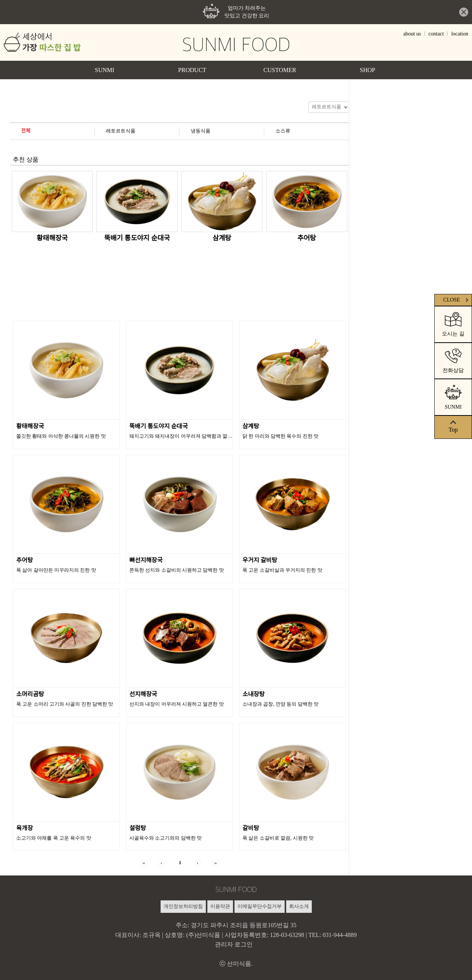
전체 (26, 131)
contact (436, 34)
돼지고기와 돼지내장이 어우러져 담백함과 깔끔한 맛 (186, 436)
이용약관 (220, 906)
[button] (144, 862)
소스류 (283, 131)
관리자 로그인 (234, 944)
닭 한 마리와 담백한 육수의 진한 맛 (280, 436)
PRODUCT (192, 70)
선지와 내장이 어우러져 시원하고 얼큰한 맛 (177, 704)
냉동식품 (201, 131)
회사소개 (299, 906)
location (460, 34)
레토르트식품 (121, 131)
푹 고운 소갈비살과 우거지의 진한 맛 (282, 570)
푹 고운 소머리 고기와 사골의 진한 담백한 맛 (65, 704)
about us (412, 34)
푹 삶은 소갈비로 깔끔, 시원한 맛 (278, 838)
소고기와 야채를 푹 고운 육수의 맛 (54, 838)
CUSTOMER (280, 70)
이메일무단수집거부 (260, 906)
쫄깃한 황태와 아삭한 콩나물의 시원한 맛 (61, 436)
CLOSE (457, 300)
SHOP (367, 70)
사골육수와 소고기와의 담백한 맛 (166, 838)
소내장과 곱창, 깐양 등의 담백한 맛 (280, 704)
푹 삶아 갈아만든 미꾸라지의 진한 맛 (56, 570)
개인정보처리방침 (183, 906)
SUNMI (104, 70)
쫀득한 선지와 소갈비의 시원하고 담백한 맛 (177, 570)
